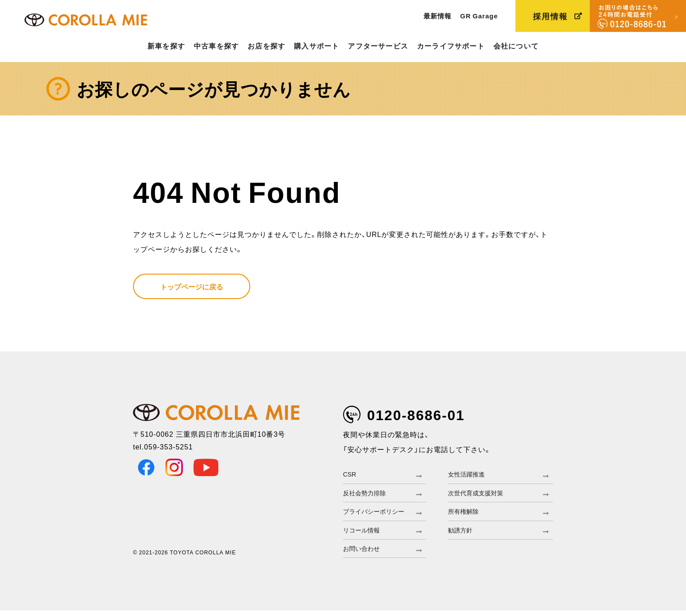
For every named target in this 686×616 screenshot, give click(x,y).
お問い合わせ (364, 553)
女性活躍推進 (469, 475)
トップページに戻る (192, 286)
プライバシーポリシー (378, 514)
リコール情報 (364, 534)
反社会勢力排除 (367, 494)
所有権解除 (465, 514)
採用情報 (550, 16)
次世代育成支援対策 (479, 494)
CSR (350, 475)
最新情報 (437, 16)
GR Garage (479, 16)
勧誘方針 (462, 534)
